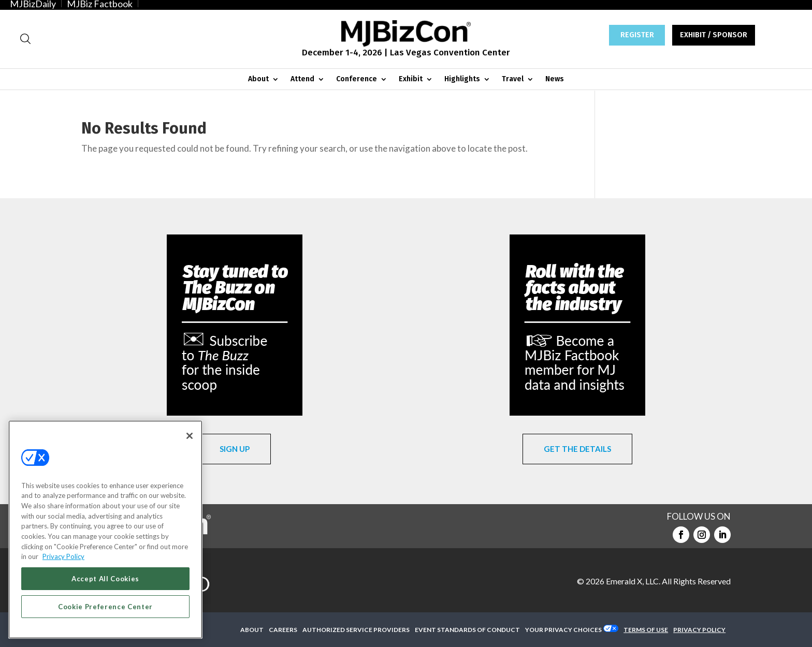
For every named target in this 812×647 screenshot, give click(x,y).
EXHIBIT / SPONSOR (714, 35)
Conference (357, 79)
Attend (302, 79)
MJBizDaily (33, 4)
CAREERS (283, 630)
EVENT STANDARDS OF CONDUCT (467, 630)
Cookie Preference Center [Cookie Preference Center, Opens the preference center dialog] (105, 607)
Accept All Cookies (105, 579)
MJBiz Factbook (100, 4)
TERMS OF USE (646, 630)
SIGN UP (235, 449)
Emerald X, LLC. (633, 581)
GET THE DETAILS (577, 449)
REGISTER (637, 35)
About (258, 79)
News (555, 79)
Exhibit (411, 79)
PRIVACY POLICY (699, 630)
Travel (513, 79)
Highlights (462, 79)
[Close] (190, 436)
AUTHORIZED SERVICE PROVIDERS (356, 630)
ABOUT (252, 630)
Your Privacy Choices (563, 630)
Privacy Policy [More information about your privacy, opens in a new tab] (63, 556)
